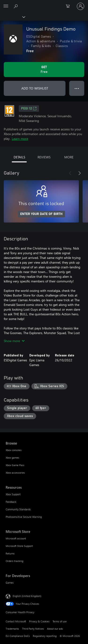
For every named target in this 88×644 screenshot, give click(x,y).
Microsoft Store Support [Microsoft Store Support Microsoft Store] (19, 546)
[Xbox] (12, 17)
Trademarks (12, 629)
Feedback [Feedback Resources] (11, 502)
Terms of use (60, 621)
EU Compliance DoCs (18, 636)
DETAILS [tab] (19, 157)
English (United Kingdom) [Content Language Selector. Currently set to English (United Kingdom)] (27, 596)
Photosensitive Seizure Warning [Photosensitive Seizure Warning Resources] (24, 517)
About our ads (55, 629)
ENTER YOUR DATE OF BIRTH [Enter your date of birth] (41, 214)
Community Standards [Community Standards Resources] (18, 509)
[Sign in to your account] (80, 6)
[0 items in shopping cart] (69, 6)
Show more (14, 341)
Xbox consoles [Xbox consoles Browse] (14, 450)
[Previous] (70, 173)
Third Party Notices (33, 629)
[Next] (80, 173)
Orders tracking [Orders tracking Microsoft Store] (14, 561)
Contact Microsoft (16, 621)
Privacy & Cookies (39, 621)
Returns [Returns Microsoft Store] (10, 553)
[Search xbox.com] (16, 6)
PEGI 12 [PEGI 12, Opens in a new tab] (29, 109)
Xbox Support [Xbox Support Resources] (13, 494)
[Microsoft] (44, 4)
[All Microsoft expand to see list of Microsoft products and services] (6, 6)
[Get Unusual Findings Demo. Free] (44, 70)
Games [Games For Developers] (10, 583)
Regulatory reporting (45, 636)
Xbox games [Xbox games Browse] (12, 458)
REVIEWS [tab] (44, 157)
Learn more (20, 139)
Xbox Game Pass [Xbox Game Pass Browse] (15, 465)
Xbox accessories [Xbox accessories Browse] (15, 473)
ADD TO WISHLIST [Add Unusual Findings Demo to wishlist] (35, 88)
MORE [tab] (69, 157)
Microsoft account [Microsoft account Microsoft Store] (16, 538)
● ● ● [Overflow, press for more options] (77, 88)
